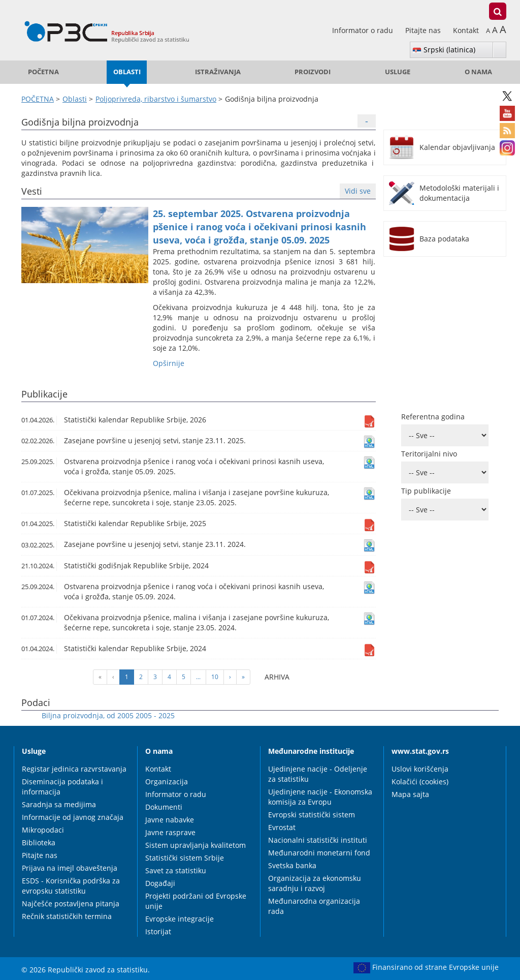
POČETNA (43, 72)
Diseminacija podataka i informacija (62, 787)
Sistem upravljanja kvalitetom (196, 845)
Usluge (398, 72)
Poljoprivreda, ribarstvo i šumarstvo (156, 99)
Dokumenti (164, 807)
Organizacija (167, 782)
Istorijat (158, 931)
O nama (478, 72)
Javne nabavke (170, 820)
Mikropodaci (43, 830)
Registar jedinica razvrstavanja (74, 769)
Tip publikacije (426, 491)
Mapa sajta (410, 794)
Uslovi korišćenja (420, 769)
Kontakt (466, 30)
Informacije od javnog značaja (73, 817)
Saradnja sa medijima (59, 804)
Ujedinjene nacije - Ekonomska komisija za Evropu (320, 797)
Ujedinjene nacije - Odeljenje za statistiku (318, 774)
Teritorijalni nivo (429, 454)
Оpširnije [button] (169, 363)
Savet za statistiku (176, 870)
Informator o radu (364, 30)
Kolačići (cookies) (420, 782)
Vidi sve (358, 191)
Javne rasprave (170, 832)
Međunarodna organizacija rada (314, 906)
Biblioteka (39, 843)
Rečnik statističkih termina (67, 916)
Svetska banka (292, 865)
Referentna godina (433, 417)
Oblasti (127, 72)
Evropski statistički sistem (312, 815)
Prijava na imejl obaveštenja (70, 868)
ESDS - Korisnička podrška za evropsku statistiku (71, 886)
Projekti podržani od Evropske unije (196, 901)
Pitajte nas (424, 30)
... (198, 677)
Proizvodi (313, 72)
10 (215, 677)
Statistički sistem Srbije (185, 858)
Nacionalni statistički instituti (318, 840)
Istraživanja (218, 72)
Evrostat (282, 827)
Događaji (160, 883)
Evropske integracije (180, 919)
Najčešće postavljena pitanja (71, 904)
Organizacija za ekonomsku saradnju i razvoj (315, 883)
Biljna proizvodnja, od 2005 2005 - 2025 (108, 715)
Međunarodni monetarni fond (319, 853)
